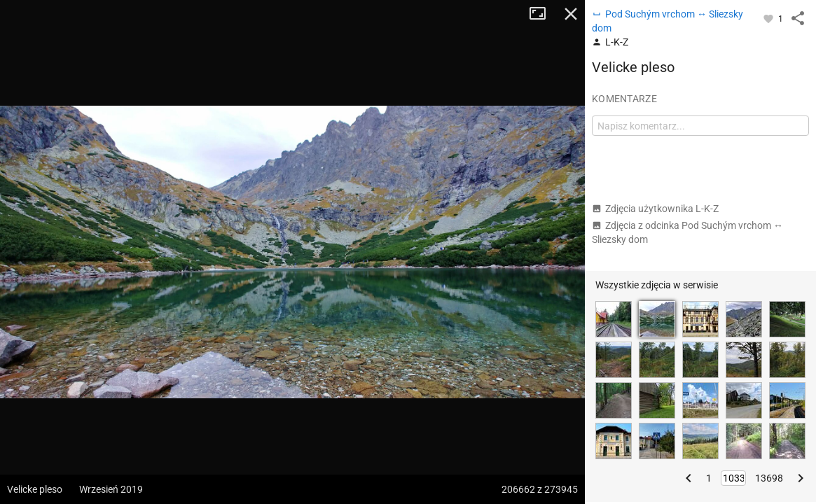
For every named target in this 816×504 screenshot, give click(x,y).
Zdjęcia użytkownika (655, 209)
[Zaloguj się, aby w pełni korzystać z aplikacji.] (769, 18)
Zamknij (571, 14)
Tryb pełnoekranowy (543, 14)
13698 (769, 478)
